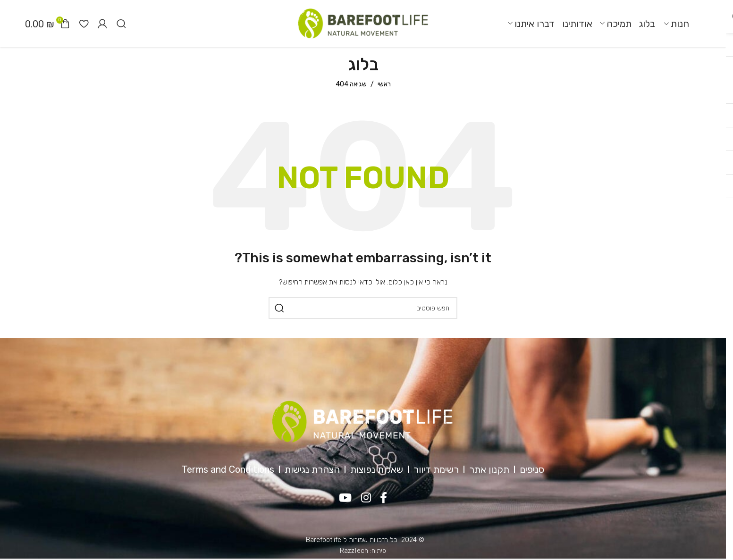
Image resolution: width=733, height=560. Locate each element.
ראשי (384, 84)
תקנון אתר (489, 469)
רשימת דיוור (436, 469)
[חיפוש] (121, 24)
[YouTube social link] (345, 498)
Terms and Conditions (228, 469)
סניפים (532, 469)
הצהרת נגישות (312, 469)
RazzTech (354, 551)
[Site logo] (363, 23)
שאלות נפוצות (377, 469)
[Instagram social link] (366, 498)
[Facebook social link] (384, 498)
